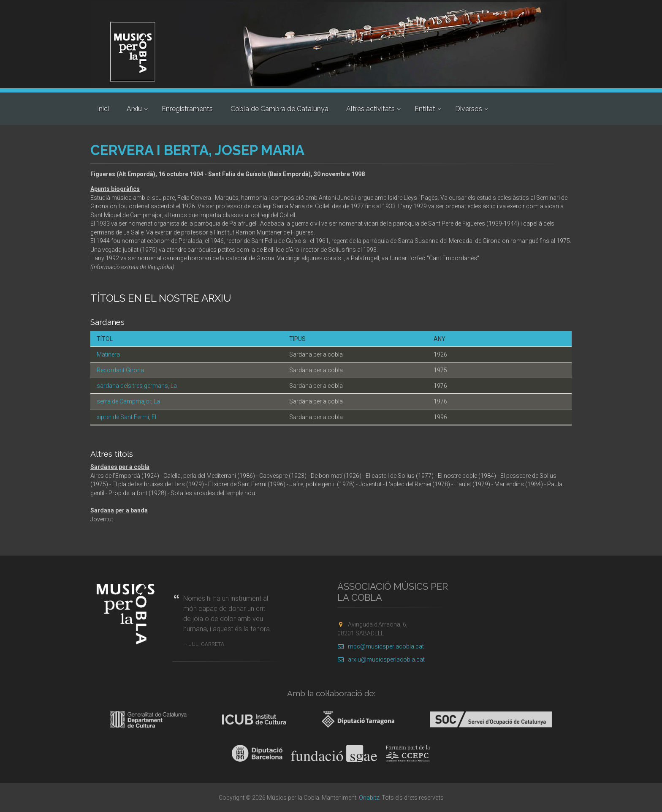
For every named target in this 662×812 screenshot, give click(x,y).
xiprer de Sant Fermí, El (126, 417)
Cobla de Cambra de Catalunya (279, 109)
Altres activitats (370, 109)
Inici (103, 109)
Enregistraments (187, 109)
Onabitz (369, 798)
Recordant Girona (120, 370)
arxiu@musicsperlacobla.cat (381, 659)
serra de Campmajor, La (128, 401)
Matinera (108, 354)
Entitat (425, 109)
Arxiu (134, 109)
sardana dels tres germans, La (137, 386)
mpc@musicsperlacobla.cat (381, 646)
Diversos (469, 109)
